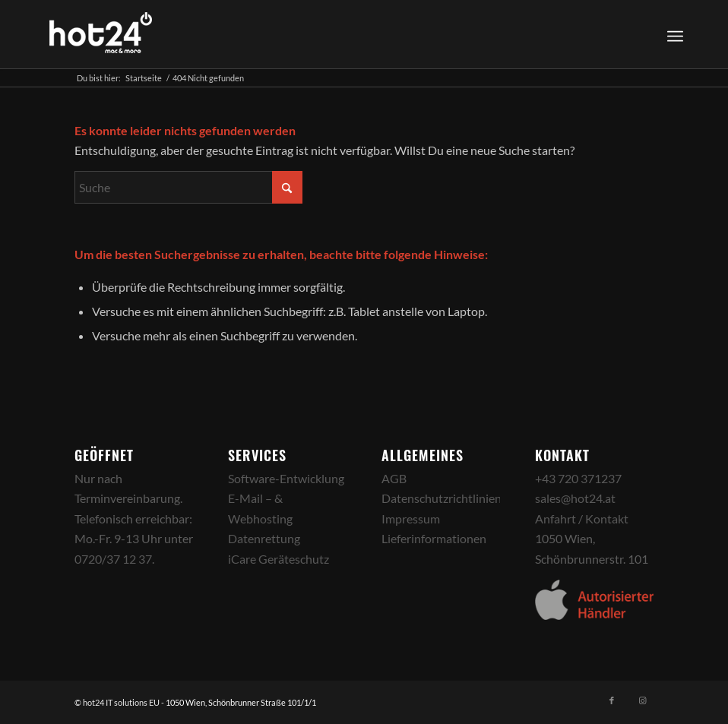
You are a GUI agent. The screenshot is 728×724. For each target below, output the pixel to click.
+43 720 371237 (578, 478)
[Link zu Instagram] (642, 700)
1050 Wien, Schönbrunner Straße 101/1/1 (241, 702)
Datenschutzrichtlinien (442, 498)
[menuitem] (673, 34)
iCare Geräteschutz (279, 559)
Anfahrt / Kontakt (582, 518)
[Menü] (675, 34)
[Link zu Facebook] (612, 700)
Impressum (411, 518)
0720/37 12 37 (113, 559)
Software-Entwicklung (286, 478)
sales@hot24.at (575, 498)
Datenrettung (264, 538)
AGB (394, 478)
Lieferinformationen (434, 538)
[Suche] (188, 187)
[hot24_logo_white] (101, 34)
